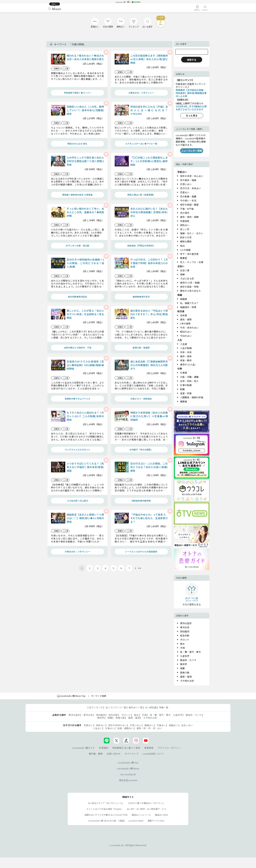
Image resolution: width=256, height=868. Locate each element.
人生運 (184, 344)
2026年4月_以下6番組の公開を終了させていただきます (191, 108)
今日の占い (186, 336)
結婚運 (184, 299)
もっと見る (192, 115)
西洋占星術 (186, 623)
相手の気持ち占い (118, 725)
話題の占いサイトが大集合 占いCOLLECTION (106, 815)
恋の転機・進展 (188, 196)
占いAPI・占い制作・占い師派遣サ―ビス (146, 809)
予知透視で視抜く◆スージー (78, 93)
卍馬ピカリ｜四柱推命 (141, 399)
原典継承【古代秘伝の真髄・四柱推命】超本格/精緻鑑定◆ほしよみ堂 (191, 93)
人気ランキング (95, 707)
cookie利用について (153, 754)
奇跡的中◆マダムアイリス (77, 399)
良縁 (182, 274)
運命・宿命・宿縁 (189, 217)
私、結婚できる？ (189, 303)
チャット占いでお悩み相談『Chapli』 (105, 809)
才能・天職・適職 (189, 377)
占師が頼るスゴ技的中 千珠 (78, 348)
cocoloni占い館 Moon (128, 768)
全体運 (184, 315)
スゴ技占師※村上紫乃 (78, 501)
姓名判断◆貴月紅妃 (78, 297)
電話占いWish (161, 815)
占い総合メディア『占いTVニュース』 (106, 803)
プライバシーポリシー (169, 748)
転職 (182, 389)
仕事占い (110, 728)
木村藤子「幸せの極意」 (141, 449)
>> (140, 568)
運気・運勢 (186, 319)
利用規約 (104, 748)
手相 (182, 648)
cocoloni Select (136, 821)
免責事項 (149, 748)
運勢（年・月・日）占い (149, 728)
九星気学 (185, 656)
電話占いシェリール (141, 815)
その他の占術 (187, 681)
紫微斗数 (185, 672)
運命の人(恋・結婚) (190, 283)
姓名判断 (185, 635)
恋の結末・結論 (188, 180)
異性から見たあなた (190, 291)
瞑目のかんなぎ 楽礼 (77, 144)
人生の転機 (186, 348)
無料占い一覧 (136, 707)
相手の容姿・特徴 (189, 287)
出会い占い (187, 725)
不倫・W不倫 (187, 209)
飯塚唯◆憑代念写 (141, 297)
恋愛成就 (185, 221)
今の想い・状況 (188, 200)
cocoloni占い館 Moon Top (71, 696)
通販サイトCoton (156, 821)
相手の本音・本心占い (192, 176)
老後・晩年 (186, 360)
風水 (182, 644)
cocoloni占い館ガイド (83, 748)
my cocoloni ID (128, 774)
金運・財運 (186, 393)
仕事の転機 (186, 385)
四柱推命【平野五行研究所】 (141, 246)
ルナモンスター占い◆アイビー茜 (141, 144)
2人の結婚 (185, 250)
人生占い (97, 728)
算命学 (184, 664)
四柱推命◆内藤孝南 (141, 501)
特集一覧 (164, 707)
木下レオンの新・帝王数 (78, 246)
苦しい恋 (185, 229)
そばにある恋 (187, 278)
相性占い (185, 225)
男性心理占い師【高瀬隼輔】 (141, 195)
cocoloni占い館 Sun (128, 763)
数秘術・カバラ (188, 660)
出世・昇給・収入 (189, 381)
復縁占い (149, 725)
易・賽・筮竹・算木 (190, 652)
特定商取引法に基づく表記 (126, 748)
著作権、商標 (96, 754)
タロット (185, 640)
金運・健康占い (125, 728)
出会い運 (185, 270)
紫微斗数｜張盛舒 (141, 348)
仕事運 (184, 373)
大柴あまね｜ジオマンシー (141, 93)
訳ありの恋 (186, 237)
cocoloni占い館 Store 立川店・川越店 (106, 821)
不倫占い (161, 725)
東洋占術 (185, 627)
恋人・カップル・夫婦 (192, 262)
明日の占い (186, 332)
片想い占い (186, 184)
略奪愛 (184, 258)
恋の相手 (185, 213)
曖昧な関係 (186, 241)
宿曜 (182, 668)
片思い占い (136, 725)
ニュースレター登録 (192, 151)
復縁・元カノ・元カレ (192, 233)
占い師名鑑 (151, 707)
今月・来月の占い (189, 328)
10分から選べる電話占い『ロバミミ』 (146, 803)
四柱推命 (185, 631)
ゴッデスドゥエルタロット (78, 449)
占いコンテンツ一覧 (116, 707)
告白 (182, 246)
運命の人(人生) (188, 364)
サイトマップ (132, 754)
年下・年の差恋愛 (189, 254)
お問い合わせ (114, 754)
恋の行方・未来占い (190, 188)
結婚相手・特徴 (188, 307)
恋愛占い (185, 192)
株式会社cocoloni (128, 780)
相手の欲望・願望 (189, 205)
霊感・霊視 (186, 677)
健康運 (184, 401)
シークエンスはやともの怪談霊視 (141, 551)
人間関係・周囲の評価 (192, 397)
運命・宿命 (186, 356)
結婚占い (174, 725)
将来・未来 (186, 352)
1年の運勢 (185, 323)
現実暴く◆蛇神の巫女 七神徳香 (77, 195)
